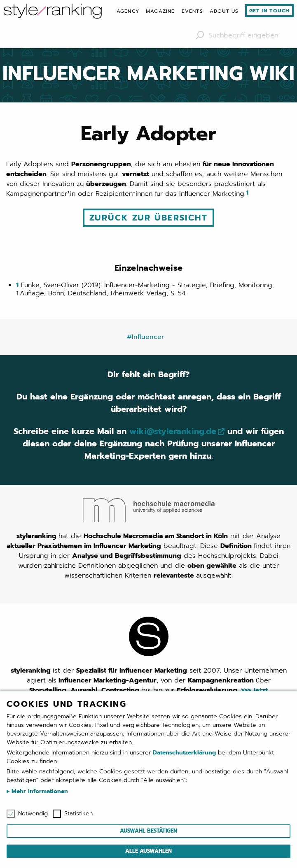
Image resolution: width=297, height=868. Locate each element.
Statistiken (78, 814)
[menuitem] (128, 11)
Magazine (160, 11)
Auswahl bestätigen (148, 831)
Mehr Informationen (39, 791)
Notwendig (33, 814)
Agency (128, 11)
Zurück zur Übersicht (148, 218)
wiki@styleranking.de (173, 431)
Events (192, 11)
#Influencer (145, 337)
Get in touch (269, 11)
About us (224, 11)
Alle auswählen (148, 851)
